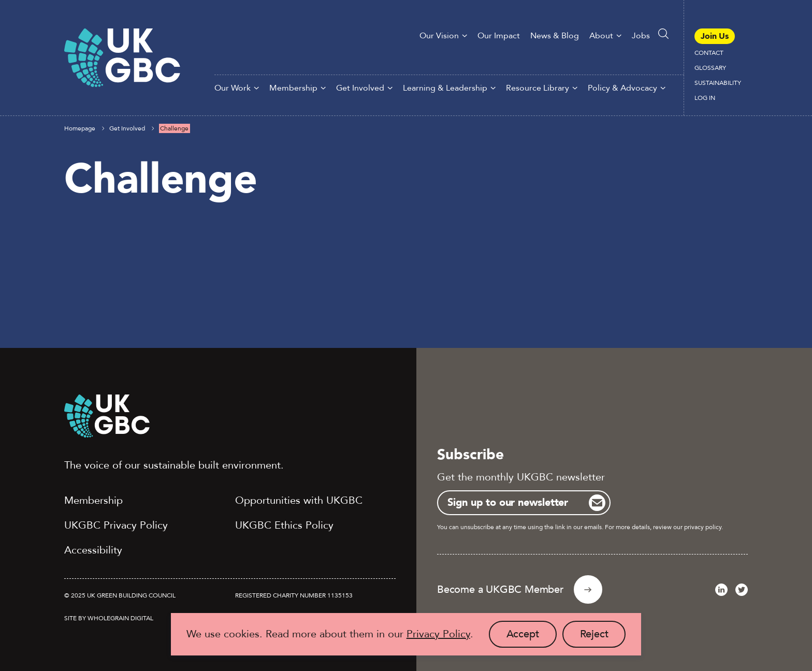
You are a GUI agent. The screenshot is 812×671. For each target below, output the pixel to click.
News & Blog (555, 36)
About (601, 36)
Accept (532, 637)
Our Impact (499, 36)
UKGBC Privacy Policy (116, 525)
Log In (705, 98)
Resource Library (538, 88)
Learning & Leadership (445, 88)
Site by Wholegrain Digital (109, 618)
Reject (603, 637)
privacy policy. (704, 527)
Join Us (715, 36)
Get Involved (360, 88)
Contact (709, 53)
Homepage (80, 128)
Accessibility (93, 550)
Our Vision (439, 36)
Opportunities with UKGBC (299, 500)
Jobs (641, 36)
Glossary (710, 68)
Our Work (233, 88)
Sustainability (718, 83)
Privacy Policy (438, 634)
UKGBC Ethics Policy (284, 525)
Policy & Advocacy (622, 88)
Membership (293, 88)
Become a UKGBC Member (500, 589)
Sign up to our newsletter (508, 502)
